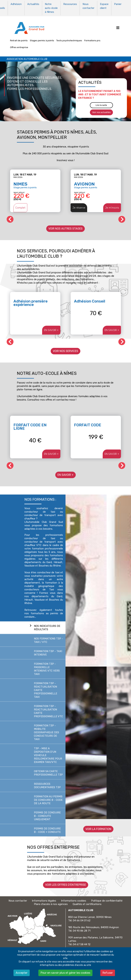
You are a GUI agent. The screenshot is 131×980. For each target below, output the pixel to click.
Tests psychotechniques (69, 39)
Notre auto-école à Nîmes (51, 7)
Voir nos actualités (101, 111)
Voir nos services (65, 349)
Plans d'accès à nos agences (51, 903)
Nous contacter (88, 6)
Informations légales (44, 899)
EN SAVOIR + (51, 328)
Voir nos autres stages (65, 227)
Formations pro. (93, 39)
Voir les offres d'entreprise (66, 883)
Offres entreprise (19, 46)
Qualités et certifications (87, 903)
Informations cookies (74, 899)
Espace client (104, 6)
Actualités (33, 4)
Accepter (22, 973)
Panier (118, 4)
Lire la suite (101, 104)
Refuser (108, 973)
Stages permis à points (42, 39)
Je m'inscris (112, 206)
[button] (122, 218)
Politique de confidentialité (107, 899)
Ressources (70, 4)
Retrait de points (19, 39)
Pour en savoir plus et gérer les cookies (65, 973)
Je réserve (79, 206)
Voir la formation (98, 827)
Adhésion (16, 4)
